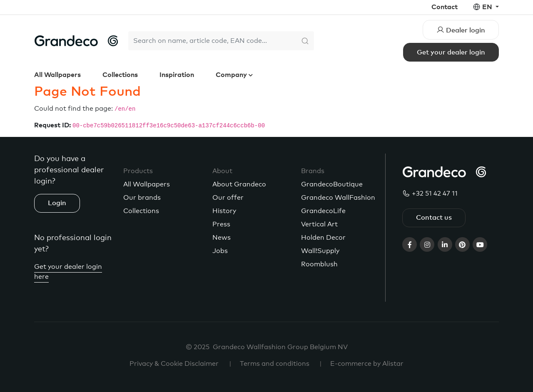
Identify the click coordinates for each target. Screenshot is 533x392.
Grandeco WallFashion (338, 198)
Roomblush (319, 264)
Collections (120, 75)
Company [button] (232, 75)
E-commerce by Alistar (367, 364)
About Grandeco (239, 184)
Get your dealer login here (68, 272)
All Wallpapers (57, 75)
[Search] (212, 41)
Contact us (434, 218)
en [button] (488, 7)
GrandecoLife (323, 211)
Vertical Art (319, 224)
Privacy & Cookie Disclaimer (174, 364)
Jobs (220, 251)
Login (57, 203)
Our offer (228, 198)
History (224, 211)
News (222, 238)
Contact (445, 7)
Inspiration (177, 75)
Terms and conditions (275, 364)
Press (221, 224)
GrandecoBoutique (332, 184)
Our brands (142, 198)
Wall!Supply (320, 251)
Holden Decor (323, 238)
